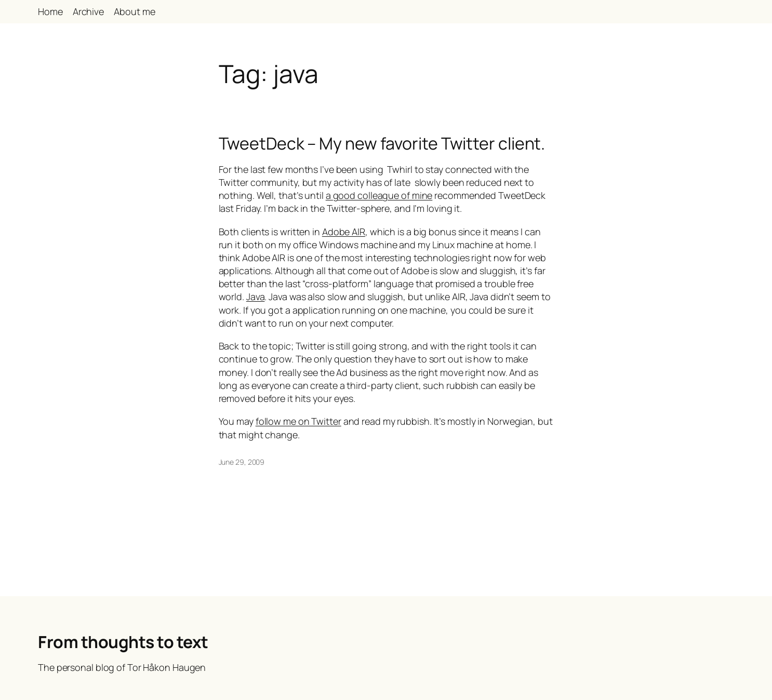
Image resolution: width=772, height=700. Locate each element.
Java (256, 297)
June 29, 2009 (242, 462)
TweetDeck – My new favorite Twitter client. (382, 143)
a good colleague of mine (379, 195)
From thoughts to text (123, 642)
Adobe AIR (344, 232)
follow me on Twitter (298, 421)
